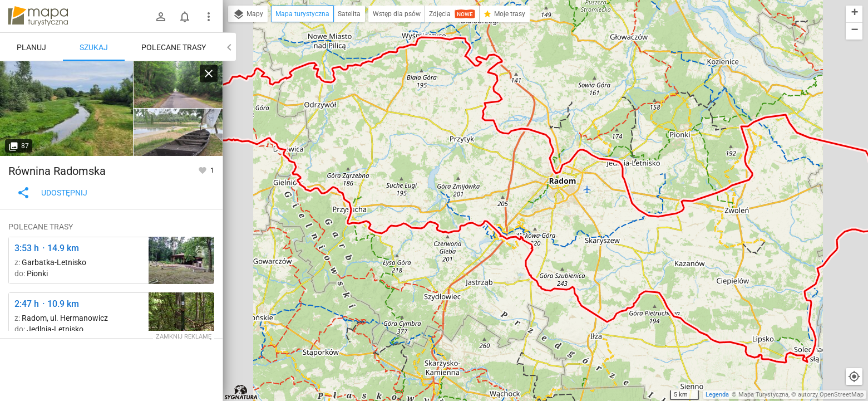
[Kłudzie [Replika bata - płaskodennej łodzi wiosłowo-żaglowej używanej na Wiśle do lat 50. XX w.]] (178, 132)
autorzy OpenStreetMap (831, 395)
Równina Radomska (57, 171)
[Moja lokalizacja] (854, 376)
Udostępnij (52, 193)
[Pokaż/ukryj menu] (209, 17)
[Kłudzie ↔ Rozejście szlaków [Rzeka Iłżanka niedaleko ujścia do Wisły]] (67, 109)
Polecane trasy (174, 47)
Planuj (31, 47)
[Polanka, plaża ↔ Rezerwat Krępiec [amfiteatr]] (181, 260)
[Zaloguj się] (161, 17)
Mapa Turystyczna (763, 395)
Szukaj (94, 47)
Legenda (717, 395)
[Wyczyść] (209, 74)
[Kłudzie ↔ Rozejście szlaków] (178, 85)
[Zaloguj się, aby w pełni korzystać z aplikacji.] (203, 170)
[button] (854, 14)
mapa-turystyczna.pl (38, 16)
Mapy (248, 14)
